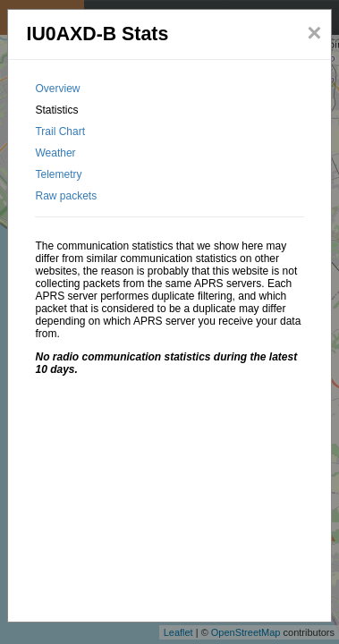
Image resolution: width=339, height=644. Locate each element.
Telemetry (58, 174)
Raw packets (66, 196)
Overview (57, 89)
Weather (55, 153)
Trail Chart (60, 131)
